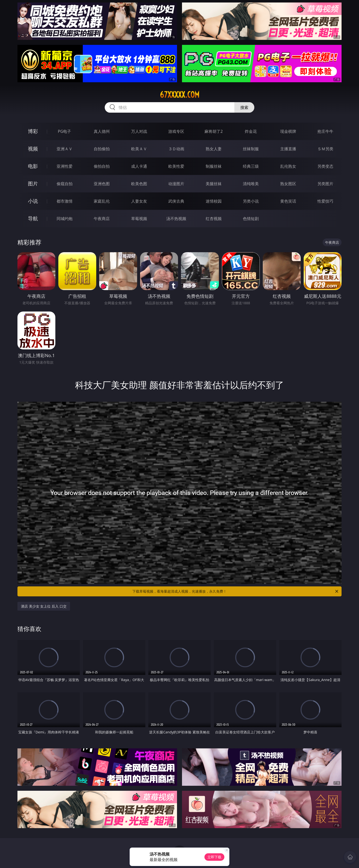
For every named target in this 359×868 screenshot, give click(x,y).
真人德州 (102, 131)
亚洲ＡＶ (65, 149)
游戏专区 (176, 131)
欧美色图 (139, 184)
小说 (33, 201)
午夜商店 (102, 219)
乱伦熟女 (288, 166)
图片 (33, 184)
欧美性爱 (176, 166)
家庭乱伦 (102, 201)
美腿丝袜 (214, 184)
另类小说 (251, 201)
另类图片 (325, 184)
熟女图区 (288, 184)
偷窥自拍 (65, 184)
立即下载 (214, 857)
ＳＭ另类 (325, 149)
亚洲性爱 (65, 166)
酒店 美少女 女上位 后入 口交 (44, 606)
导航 (33, 218)
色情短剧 (251, 219)
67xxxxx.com (180, 95)
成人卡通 (139, 166)
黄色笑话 (288, 201)
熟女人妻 (214, 149)
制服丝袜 (214, 166)
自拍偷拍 (102, 149)
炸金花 (251, 131)
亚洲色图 (102, 184)
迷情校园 (214, 201)
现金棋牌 (288, 131)
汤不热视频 (176, 219)
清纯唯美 (251, 184)
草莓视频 (139, 219)
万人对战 (139, 131)
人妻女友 (139, 201)
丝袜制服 (251, 149)
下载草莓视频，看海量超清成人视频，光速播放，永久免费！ (236, 591)
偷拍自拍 (102, 166)
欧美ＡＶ (139, 149)
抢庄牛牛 (325, 131)
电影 (33, 166)
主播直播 (288, 149)
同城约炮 (65, 219)
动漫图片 (176, 184)
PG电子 (64, 131)
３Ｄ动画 (176, 149)
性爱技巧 (325, 201)
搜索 (244, 107)
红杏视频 (214, 219)
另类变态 (325, 166)
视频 (33, 149)
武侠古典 (176, 201)
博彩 (33, 131)
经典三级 (251, 166)
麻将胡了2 (214, 131)
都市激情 (65, 201)
